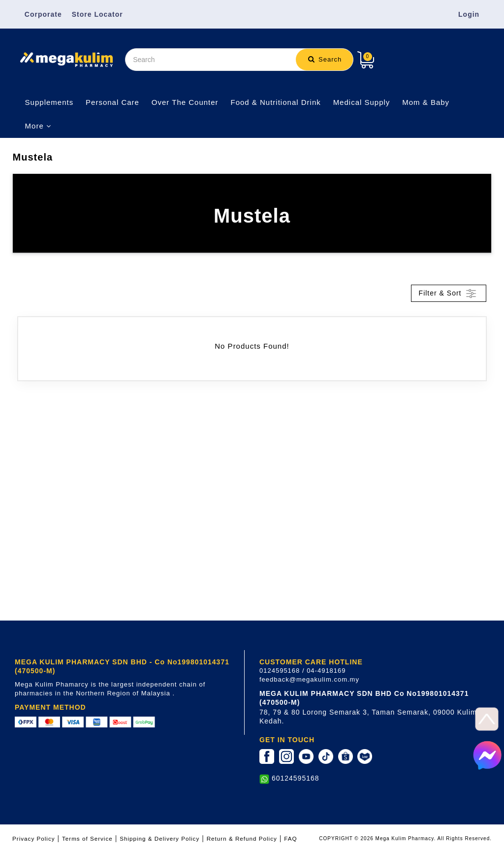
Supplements (49, 102)
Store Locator (97, 14)
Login (469, 14)
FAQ (290, 838)
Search (325, 59)
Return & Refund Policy (242, 838)
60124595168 (296, 778)
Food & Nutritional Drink (276, 102)
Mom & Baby (426, 102)
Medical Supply (362, 102)
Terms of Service (87, 838)
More (38, 126)
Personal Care (112, 102)
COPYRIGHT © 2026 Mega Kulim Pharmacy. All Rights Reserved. (405, 838)
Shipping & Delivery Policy (159, 838)
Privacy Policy (34, 838)
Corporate (43, 14)
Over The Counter (185, 102)
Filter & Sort (449, 294)
